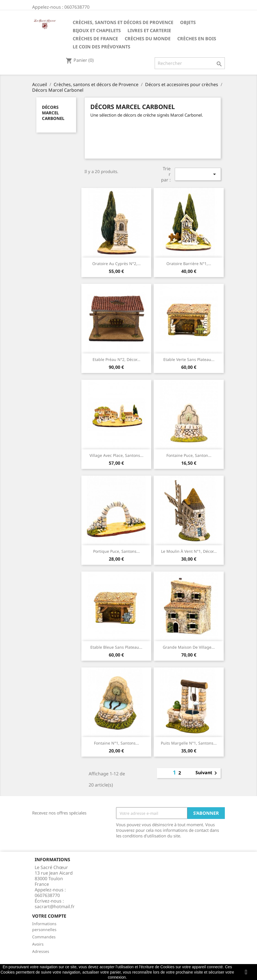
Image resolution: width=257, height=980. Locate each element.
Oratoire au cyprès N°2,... (116, 264)
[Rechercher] (190, 63)
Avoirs (38, 944)
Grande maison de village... (189, 647)
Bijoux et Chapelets (97, 30)
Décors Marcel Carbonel (53, 113)
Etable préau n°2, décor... (116, 359)
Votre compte (49, 916)
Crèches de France (95, 39)
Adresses (41, 951)
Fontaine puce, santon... (189, 455)
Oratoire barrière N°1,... (189, 264)
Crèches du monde (148, 39)
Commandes (44, 937)
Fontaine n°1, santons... (116, 743)
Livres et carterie (149, 30)
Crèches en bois (197, 39)
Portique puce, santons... (116, 551)
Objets (188, 22)
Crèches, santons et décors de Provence (123, 22)
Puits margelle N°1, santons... (189, 743)
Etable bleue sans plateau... (116, 647)
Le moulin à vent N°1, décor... (189, 551)
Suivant (207, 773)
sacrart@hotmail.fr (55, 906)
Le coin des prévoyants (102, 47)
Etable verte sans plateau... (189, 359)
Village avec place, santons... (116, 455)
